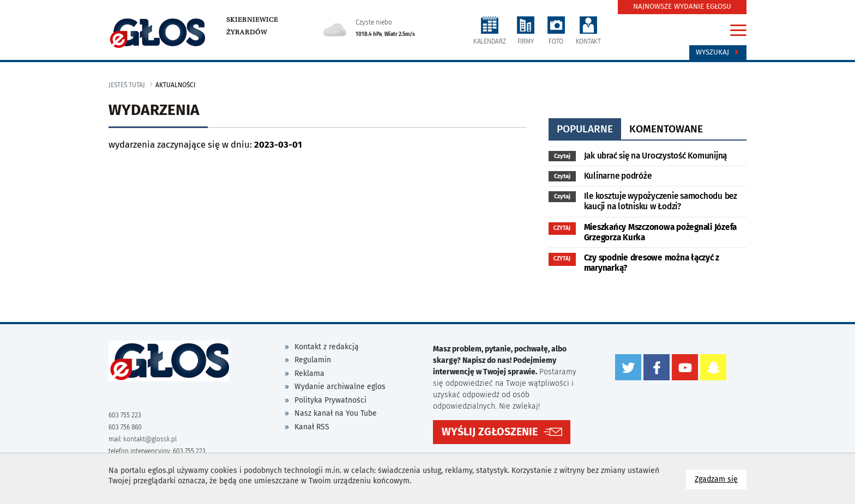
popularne (585, 129)
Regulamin (313, 360)
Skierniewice (252, 20)
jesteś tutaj (127, 85)
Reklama (309, 374)
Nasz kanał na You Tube (336, 413)
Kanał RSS (312, 427)
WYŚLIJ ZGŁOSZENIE (490, 432)
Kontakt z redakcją (327, 347)
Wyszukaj (718, 52)
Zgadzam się (721, 479)
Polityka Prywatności (330, 400)
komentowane (666, 129)
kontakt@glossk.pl (150, 439)
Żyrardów (247, 32)
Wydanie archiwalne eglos (340, 387)
